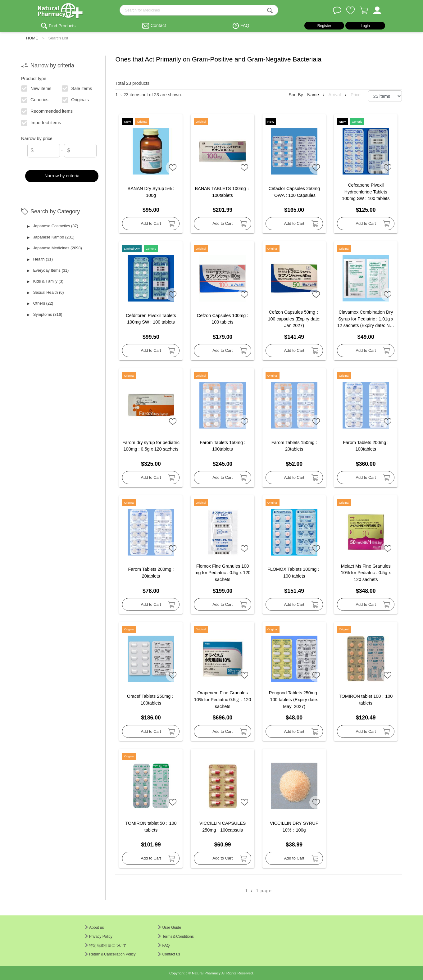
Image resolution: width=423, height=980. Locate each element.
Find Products (62, 26)
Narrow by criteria (62, 176)
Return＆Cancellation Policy (110, 954)
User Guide (170, 928)
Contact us (169, 954)
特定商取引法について (106, 946)
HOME (32, 38)
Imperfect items (41, 122)
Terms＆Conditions (176, 937)
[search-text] (199, 10)
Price (356, 95)
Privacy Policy (99, 937)
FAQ (245, 25)
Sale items (77, 88)
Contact (158, 25)
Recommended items (47, 111)
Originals (76, 99)
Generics (35, 99)
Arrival (335, 95)
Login (365, 26)
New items (36, 88)
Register (324, 26)
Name (314, 95)
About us (94, 928)
